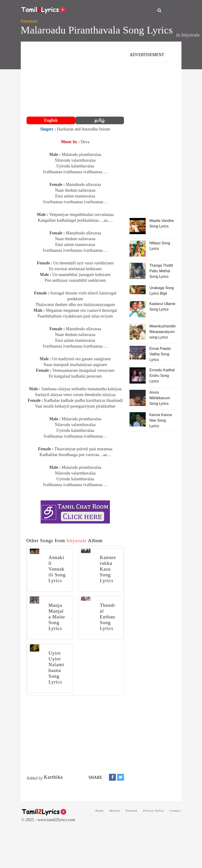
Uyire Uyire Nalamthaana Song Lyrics (56, 667)
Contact (175, 811)
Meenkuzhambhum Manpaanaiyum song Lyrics (162, 332)
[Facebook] (167, 10)
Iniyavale (190, 35)
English (51, 120)
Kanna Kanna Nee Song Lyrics (161, 420)
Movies (115, 811)
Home (99, 811)
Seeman (29, 21)
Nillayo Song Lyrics (160, 246)
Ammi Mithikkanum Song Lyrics (160, 398)
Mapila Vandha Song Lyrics (162, 223)
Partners (131, 811)
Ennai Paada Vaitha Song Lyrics (160, 354)
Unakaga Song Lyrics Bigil (162, 291)
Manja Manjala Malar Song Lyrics (57, 617)
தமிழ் (99, 120)
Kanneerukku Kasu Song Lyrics (108, 569)
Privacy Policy (154, 811)
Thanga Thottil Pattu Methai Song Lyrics (161, 271)
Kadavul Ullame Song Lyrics (162, 307)
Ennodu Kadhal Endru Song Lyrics (162, 376)
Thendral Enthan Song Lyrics (107, 617)
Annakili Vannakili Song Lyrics (57, 569)
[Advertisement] (75, 80)
